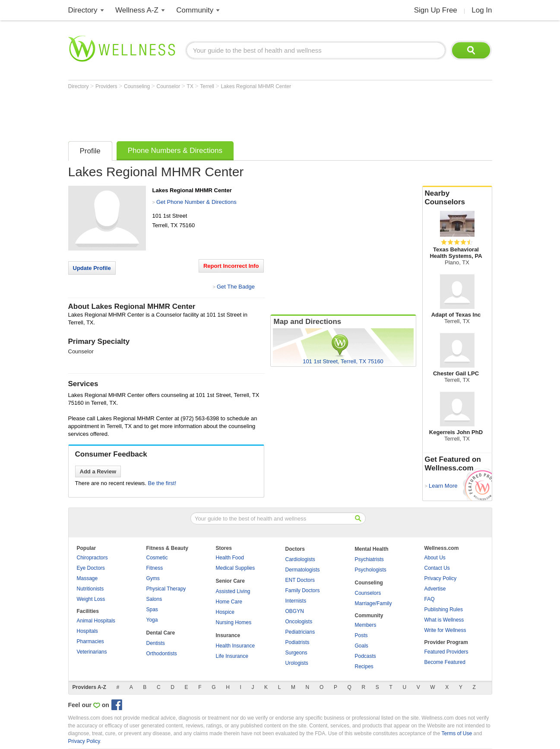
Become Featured (445, 662)
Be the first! (162, 483)
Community (195, 10)
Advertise (435, 589)
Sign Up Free (436, 10)
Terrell (208, 86)
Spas (152, 609)
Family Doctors (303, 590)
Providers (107, 86)
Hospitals (87, 631)
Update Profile (92, 268)
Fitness (155, 568)
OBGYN (295, 611)
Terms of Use (457, 733)
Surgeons (296, 653)
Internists (296, 601)
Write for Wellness (445, 630)
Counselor (169, 86)
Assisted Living (233, 591)
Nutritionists (90, 589)
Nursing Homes (234, 622)
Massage (87, 578)
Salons (154, 599)
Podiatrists (297, 642)
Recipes (364, 666)
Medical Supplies (236, 568)
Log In (482, 10)
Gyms (153, 578)
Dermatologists (303, 570)
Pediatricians (300, 632)
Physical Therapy (166, 589)
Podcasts (365, 656)
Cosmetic (157, 558)
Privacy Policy (441, 578)
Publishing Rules (444, 609)
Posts (361, 635)
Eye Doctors (91, 568)
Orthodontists (162, 654)
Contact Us (437, 568)
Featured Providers (446, 652)
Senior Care (230, 581)
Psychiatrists (369, 559)
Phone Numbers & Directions (175, 151)
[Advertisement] (225, 113)
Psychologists (371, 570)
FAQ (430, 599)
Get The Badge (236, 287)
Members (366, 625)
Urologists (297, 663)
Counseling (138, 86)
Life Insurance (232, 656)
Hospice (225, 612)
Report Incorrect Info (231, 266)
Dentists (156, 643)
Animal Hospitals (96, 621)
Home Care (229, 602)
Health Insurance (236, 646)
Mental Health (372, 549)
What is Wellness (444, 620)
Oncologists (299, 622)
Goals (362, 646)
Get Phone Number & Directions (196, 202)
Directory (83, 10)
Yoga (152, 620)
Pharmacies (90, 641)
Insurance (228, 635)
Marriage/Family (373, 603)
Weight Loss (91, 599)
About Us (435, 558)
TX (191, 86)
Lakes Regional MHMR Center (256, 86)
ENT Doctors (300, 580)
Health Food (230, 558)
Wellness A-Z (137, 10)
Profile (90, 151)
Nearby (457, 198)
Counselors (368, 593)
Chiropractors (92, 558)
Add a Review (98, 471)
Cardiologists (300, 559)
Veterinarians (92, 652)
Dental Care (161, 633)
